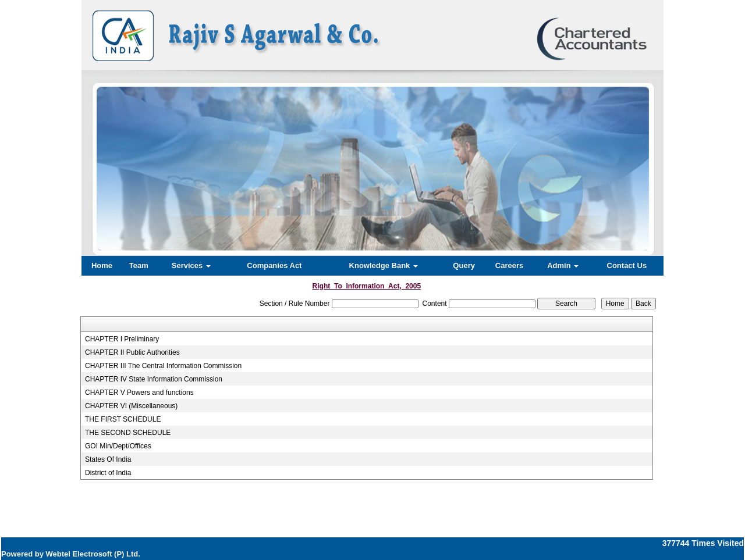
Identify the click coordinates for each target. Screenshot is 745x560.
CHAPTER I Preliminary (122, 339)
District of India (108, 473)
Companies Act (274, 265)
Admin (563, 265)
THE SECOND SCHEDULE (128, 433)
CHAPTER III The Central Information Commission (163, 366)
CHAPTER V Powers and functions (139, 393)
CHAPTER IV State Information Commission (154, 379)
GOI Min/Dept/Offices (118, 446)
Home (102, 265)
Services (191, 265)
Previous (129, 157)
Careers (509, 265)
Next (610, 157)
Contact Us (627, 265)
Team (139, 265)
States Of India (108, 459)
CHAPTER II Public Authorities (132, 352)
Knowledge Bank (384, 265)
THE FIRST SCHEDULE (123, 419)
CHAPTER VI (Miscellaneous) (131, 406)
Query (464, 265)
